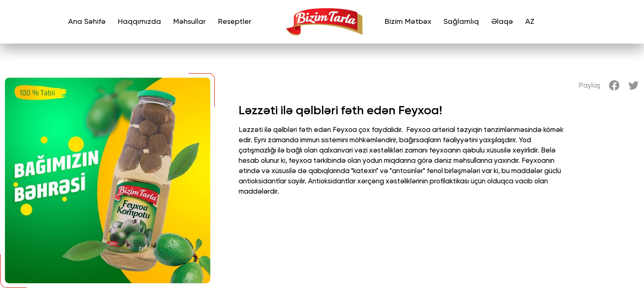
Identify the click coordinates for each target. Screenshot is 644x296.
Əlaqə (502, 22)
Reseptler (235, 22)
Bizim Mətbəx (408, 22)
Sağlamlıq (461, 22)
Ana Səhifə (87, 22)
